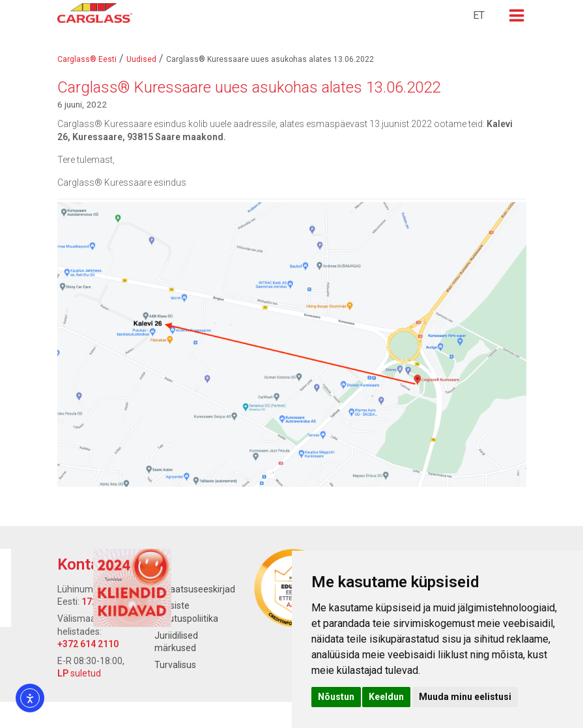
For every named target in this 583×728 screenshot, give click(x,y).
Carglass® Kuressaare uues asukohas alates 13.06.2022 (249, 87)
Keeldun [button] (386, 697)
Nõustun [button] (336, 697)
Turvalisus (175, 665)
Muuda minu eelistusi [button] (465, 697)
